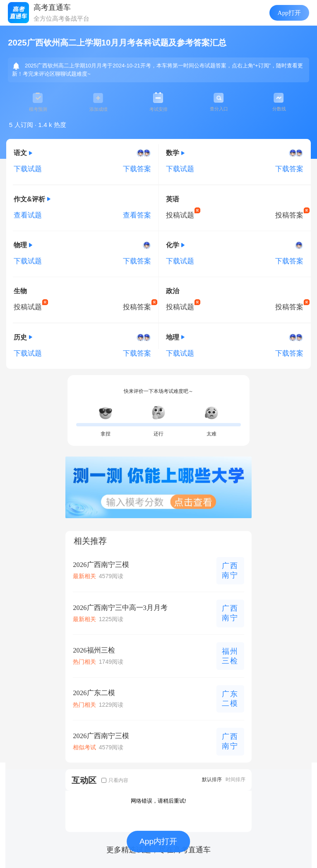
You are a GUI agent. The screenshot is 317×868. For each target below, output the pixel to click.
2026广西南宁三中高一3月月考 (120, 608)
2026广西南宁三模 (101, 565)
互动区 (84, 780)
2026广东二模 (94, 693)
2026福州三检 (94, 650)
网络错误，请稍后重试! (158, 801)
